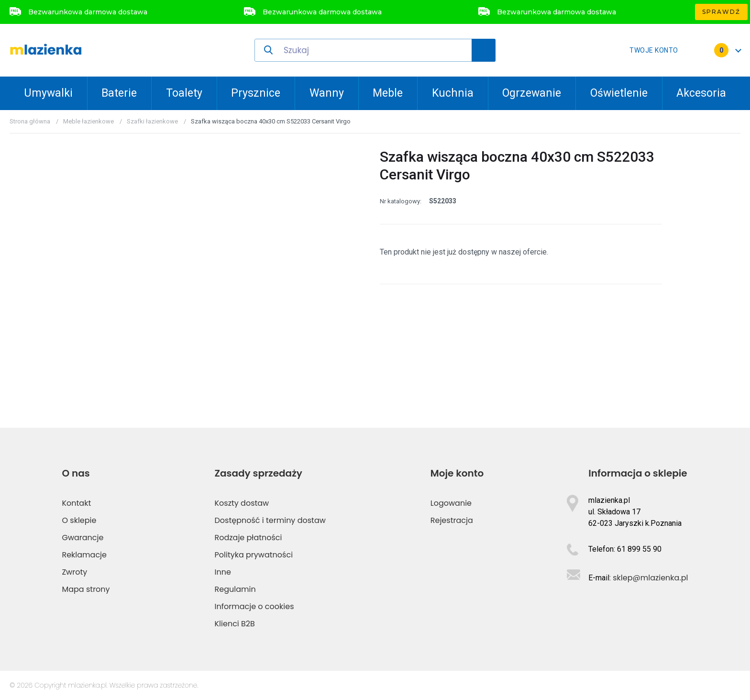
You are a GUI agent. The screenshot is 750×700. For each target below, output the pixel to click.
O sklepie (79, 520)
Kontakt (76, 503)
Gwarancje (83, 538)
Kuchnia (453, 93)
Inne (223, 572)
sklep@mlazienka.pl (650, 578)
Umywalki (48, 93)
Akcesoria (701, 93)
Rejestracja (452, 520)
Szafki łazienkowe (152, 121)
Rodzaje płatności (248, 538)
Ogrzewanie (532, 93)
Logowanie (451, 503)
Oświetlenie (619, 93)
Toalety (184, 93)
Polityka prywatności (254, 555)
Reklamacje (84, 555)
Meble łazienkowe (88, 121)
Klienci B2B (235, 624)
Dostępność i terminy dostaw (270, 520)
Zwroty (74, 572)
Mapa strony (86, 589)
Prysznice (256, 93)
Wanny (327, 93)
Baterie (119, 93)
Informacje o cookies (254, 606)
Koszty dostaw (242, 503)
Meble (388, 93)
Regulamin (235, 589)
